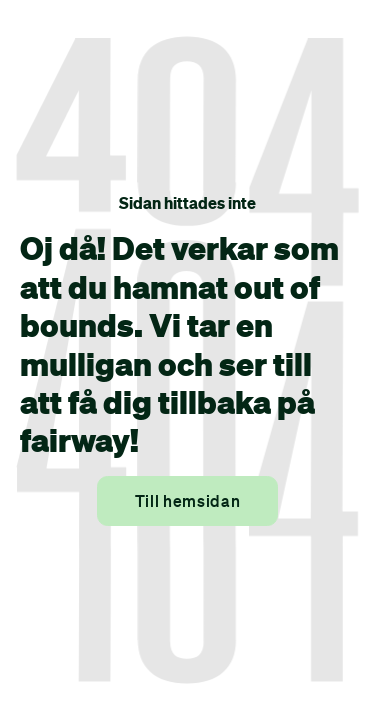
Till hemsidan (187, 501)
